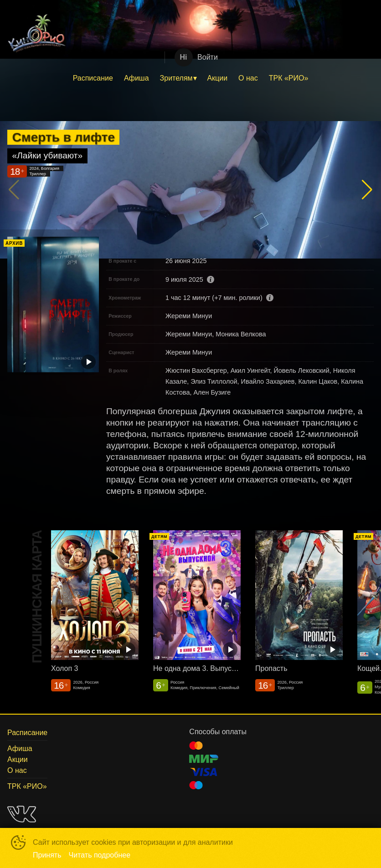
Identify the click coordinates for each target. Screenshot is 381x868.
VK (22, 814)
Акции (217, 78)
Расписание (93, 78)
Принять (47, 855)
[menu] (190, 78)
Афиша (136, 78)
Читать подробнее (100, 855)
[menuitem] (93, 78)
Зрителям (176, 78)
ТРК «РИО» (289, 78)
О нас (248, 78)
